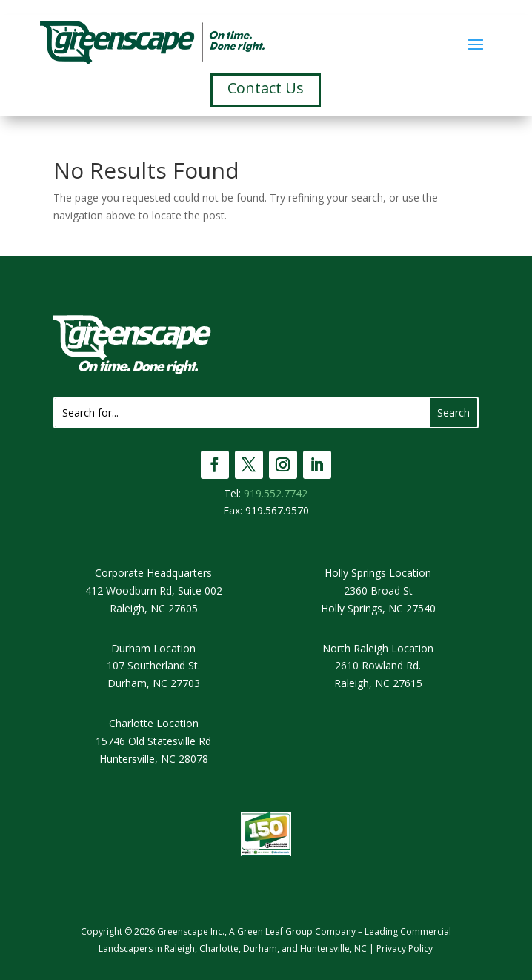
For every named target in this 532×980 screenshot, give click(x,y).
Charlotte (219, 948)
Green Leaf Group (275, 931)
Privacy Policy (405, 948)
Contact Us (266, 88)
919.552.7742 (276, 493)
